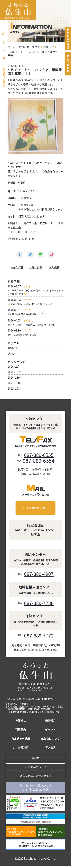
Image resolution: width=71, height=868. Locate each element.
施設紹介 (50, 722)
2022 (11, 389)
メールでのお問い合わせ (35, 508)
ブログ (12, 354)
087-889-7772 (39, 636)
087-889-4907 (39, 574)
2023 (11, 384)
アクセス (50, 749)
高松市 (35, 760)
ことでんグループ (35, 769)
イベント (50, 731)
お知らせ (13, 349)
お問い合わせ (68, 65)
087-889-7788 (39, 603)
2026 (11, 367)
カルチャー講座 (21, 740)
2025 (11, 373)
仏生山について (50, 740)
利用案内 (21, 731)
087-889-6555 (39, 455)
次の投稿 (54, 267)
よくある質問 (21, 749)
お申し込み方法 (68, 39)
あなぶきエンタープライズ (35, 778)
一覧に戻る (36, 267)
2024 (11, 378)
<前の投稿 (17, 267)
